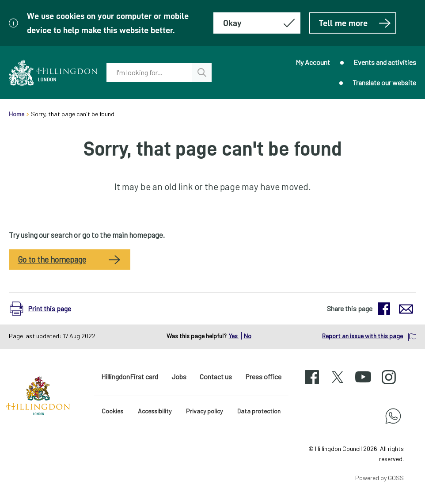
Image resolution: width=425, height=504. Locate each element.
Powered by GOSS (379, 478)
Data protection (259, 411)
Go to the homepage (52, 260)
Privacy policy (204, 411)
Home (17, 114)
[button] (45, 309)
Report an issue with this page (362, 336)
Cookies (112, 411)
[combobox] (150, 73)
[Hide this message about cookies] (257, 23)
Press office (263, 376)
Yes (234, 336)
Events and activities (385, 62)
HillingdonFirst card (130, 376)
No (248, 336)
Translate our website (384, 82)
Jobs (179, 376)
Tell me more (355, 23)
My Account (313, 62)
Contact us (216, 376)
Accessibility (155, 411)
